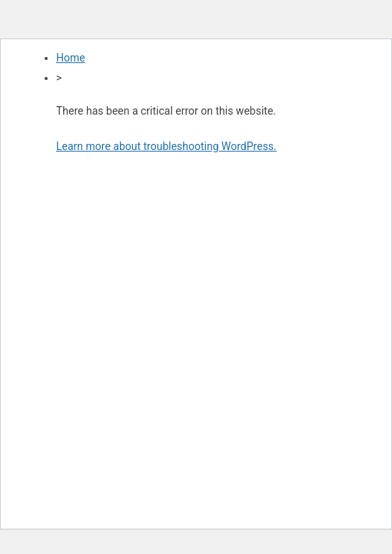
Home (71, 58)
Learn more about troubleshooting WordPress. (166, 146)
